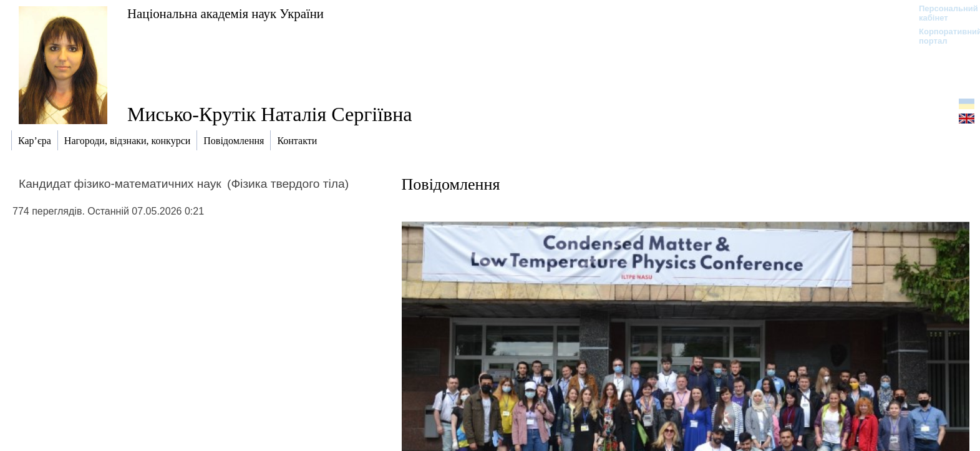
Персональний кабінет (942, 13)
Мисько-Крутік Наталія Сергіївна (270, 114)
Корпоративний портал (942, 36)
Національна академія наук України (226, 13)
